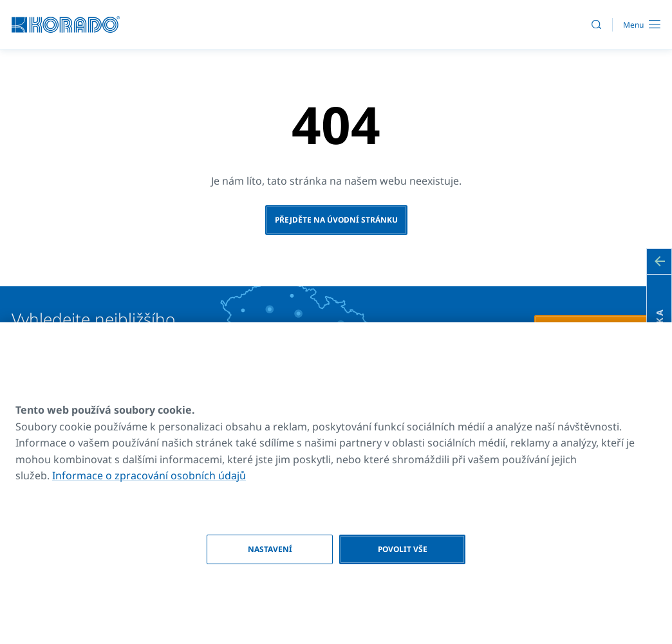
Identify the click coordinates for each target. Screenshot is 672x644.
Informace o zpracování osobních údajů (149, 475)
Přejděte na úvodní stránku (336, 220)
